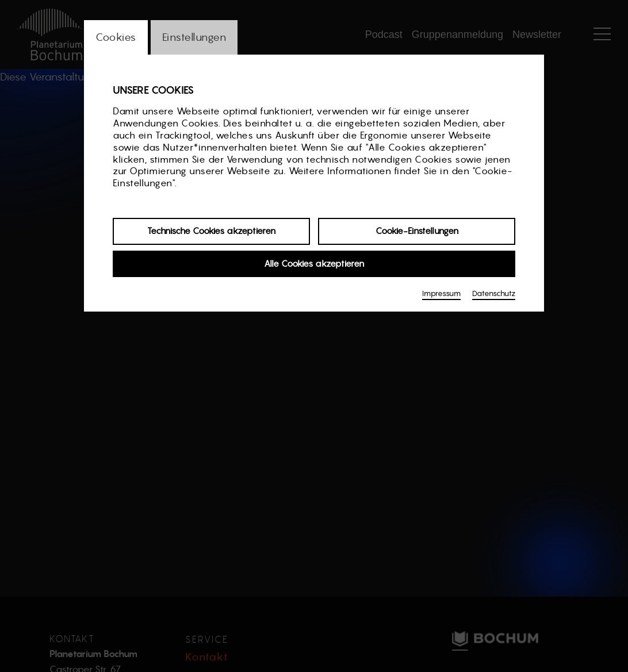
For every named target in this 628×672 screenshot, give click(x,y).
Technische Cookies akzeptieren (211, 231)
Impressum (441, 293)
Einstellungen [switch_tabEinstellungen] (194, 37)
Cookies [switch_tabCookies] (116, 37)
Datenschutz (494, 293)
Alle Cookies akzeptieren (314, 264)
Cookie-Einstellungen (417, 231)
